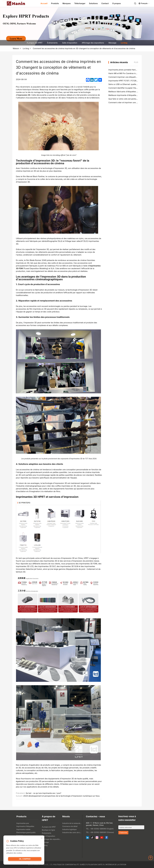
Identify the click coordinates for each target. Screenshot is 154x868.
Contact (105, 3)
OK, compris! (25, 859)
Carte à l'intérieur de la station (112, 865)
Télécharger (80, 3)
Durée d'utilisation (88, 865)
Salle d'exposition (70, 43)
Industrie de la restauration (72, 823)
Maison (16, 48)
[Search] (135, 3)
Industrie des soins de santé (72, 832)
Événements (52, 43)
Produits (55, 3)
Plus (136, 62)
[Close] (42, 838)
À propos (117, 3)
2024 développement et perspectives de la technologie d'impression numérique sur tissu (61, 796)
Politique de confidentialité (66, 865)
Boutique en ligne (48, 830)
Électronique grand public (26, 832)
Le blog (124, 43)
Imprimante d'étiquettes (25, 826)
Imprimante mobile (23, 829)
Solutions (93, 3)
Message (112, 43)
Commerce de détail (70, 826)
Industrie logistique (69, 829)
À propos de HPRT (35, 43)
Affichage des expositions (93, 43)
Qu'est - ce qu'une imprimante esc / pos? (43, 793)
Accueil (44, 3)
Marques (66, 3)
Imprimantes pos (23, 823)
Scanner (20, 836)
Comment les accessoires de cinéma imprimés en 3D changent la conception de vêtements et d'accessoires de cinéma (84, 48)
